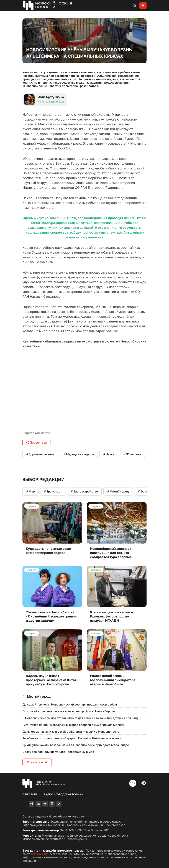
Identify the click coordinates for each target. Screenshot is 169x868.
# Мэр (30, 491)
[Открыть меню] (143, 5)
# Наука (109, 454)
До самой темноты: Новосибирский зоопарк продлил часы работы (70, 704)
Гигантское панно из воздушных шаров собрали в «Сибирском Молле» (73, 725)
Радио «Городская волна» (63, 794)
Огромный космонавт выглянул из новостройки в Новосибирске (69, 711)
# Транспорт (53, 491)
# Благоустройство (84, 491)
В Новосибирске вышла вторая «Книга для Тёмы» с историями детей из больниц (80, 718)
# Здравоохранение (40, 454)
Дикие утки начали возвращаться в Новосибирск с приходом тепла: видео (76, 745)
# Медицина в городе (79, 454)
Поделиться (36, 442)
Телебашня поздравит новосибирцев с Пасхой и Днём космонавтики (72, 738)
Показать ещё (37, 762)
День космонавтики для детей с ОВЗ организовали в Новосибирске (71, 732)
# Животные (132, 454)
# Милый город (118, 491)
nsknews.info (40, 854)
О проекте (30, 794)
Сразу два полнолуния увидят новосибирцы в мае (58, 752)
